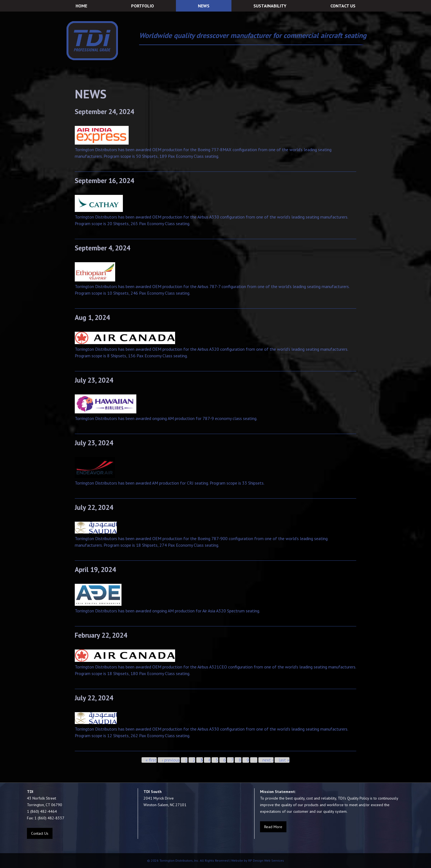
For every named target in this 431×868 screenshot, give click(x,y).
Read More (273, 827)
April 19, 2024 (95, 570)
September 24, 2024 (104, 112)
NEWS (204, 6)
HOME (81, 6)
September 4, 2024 (103, 248)
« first (151, 760)
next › (268, 760)
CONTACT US (343, 6)
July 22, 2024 (94, 507)
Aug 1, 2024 (92, 317)
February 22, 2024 (101, 635)
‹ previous (171, 760)
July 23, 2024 (94, 380)
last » (284, 760)
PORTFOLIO (143, 6)
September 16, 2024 (104, 181)
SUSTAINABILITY (270, 6)
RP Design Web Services (266, 860)
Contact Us (40, 833)
